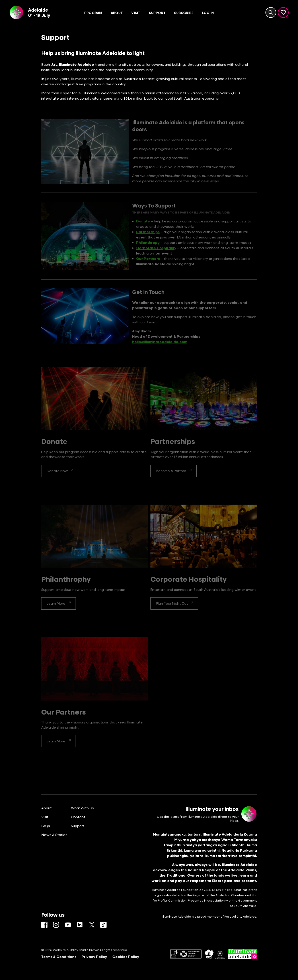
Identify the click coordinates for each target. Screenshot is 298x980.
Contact (78, 817)
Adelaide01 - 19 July (39, 12)
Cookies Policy (126, 957)
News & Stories (54, 835)
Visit (45, 817)
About (46, 808)
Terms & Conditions (59, 957)
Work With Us (82, 808)
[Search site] (271, 12)
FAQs (46, 826)
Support (78, 826)
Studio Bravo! (89, 950)
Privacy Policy (94, 957)
